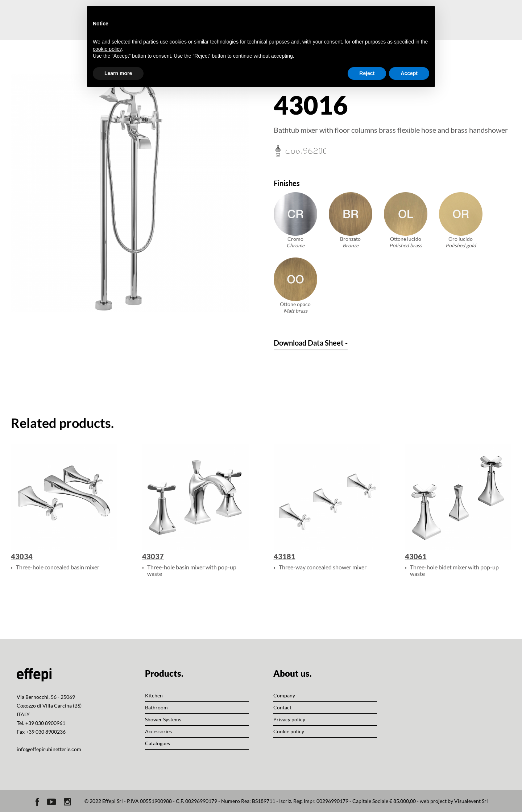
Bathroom (156, 707)
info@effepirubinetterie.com (49, 749)
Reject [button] (367, 73)
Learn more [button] (118, 73)
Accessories (158, 731)
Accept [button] (409, 73)
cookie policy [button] (107, 49)
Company (284, 695)
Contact (282, 707)
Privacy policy (289, 719)
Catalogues (158, 743)
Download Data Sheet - (311, 343)
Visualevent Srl (471, 801)
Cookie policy (289, 731)
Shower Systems (163, 719)
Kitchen (154, 695)
